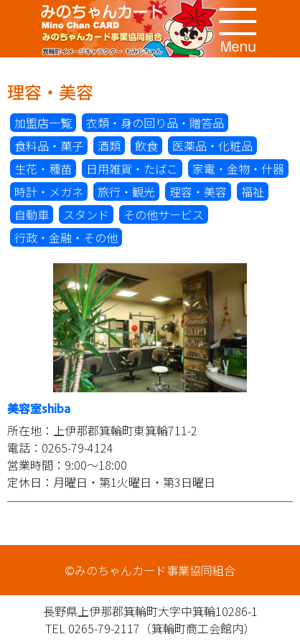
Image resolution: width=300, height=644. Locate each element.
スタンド (86, 214)
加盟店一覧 (43, 123)
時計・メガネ (49, 191)
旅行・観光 (126, 191)
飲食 (146, 146)
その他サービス (164, 214)
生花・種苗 (43, 169)
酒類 (109, 146)
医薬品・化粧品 (212, 146)
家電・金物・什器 (238, 169)
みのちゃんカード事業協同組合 (150, 29)
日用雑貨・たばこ (132, 169)
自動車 (32, 214)
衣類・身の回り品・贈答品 (155, 123)
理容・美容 (198, 191)
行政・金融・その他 (66, 237)
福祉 (253, 191)
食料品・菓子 (49, 146)
